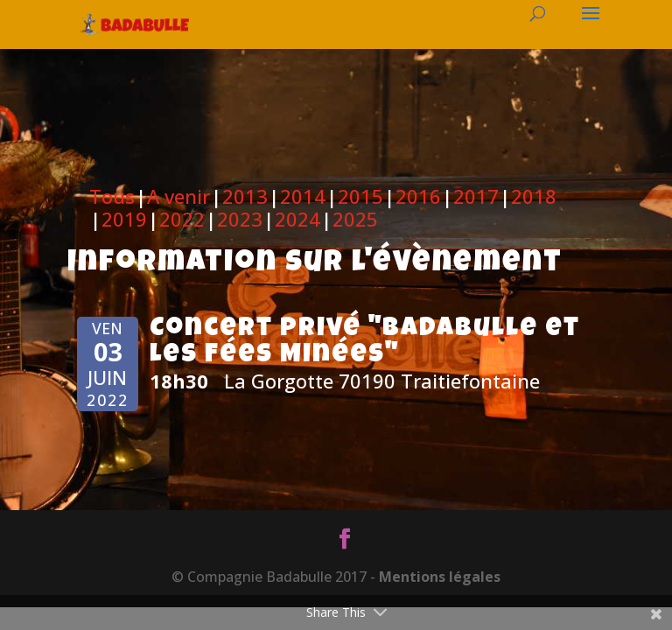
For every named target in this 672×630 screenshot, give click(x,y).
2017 (476, 196)
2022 (182, 219)
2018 (534, 196)
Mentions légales (440, 577)
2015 (360, 196)
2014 (303, 196)
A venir (178, 196)
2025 (355, 219)
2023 (240, 219)
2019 (124, 219)
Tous (112, 196)
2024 (297, 219)
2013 (245, 196)
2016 (418, 196)
